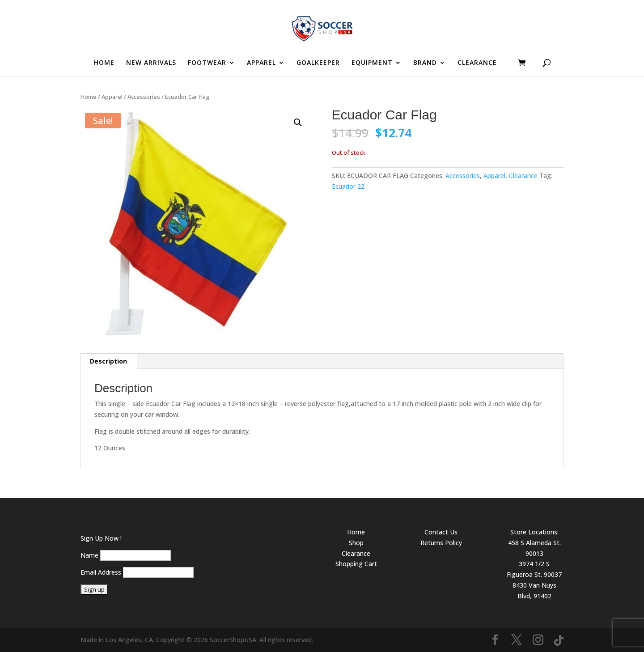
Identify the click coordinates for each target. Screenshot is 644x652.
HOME (104, 63)
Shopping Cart (356, 564)
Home (89, 97)
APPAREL (261, 63)
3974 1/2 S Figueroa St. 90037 (534, 569)
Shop (356, 543)
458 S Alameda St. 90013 (534, 548)
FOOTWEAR (207, 63)
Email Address (101, 572)
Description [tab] (108, 361)
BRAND (425, 63)
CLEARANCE (477, 63)
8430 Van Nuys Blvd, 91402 (534, 591)
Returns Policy (441, 543)
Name (89, 555)
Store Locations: (534, 532)
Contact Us (441, 532)
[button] (298, 123)
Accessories (144, 97)
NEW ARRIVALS (151, 63)
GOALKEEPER (318, 63)
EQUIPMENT (372, 63)
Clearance (523, 176)
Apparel (112, 97)
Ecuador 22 (348, 186)
